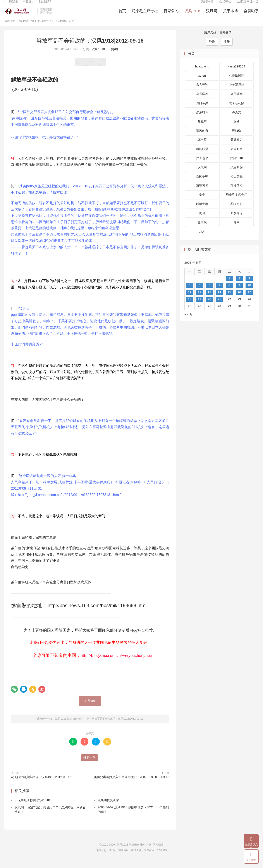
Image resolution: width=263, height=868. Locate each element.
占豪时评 (202, 119)
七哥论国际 (237, 83)
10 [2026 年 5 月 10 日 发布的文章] (249, 292)
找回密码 (45, 6)
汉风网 (212, 15)
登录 (212, 49)
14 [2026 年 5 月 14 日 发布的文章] (219, 299)
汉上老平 (202, 165)
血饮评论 (237, 220)
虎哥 (202, 220)
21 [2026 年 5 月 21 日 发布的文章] (219, 306)
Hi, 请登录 (11, 6)
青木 (237, 229)
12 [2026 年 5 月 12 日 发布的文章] (199, 299)
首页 (122, 15)
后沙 (237, 129)
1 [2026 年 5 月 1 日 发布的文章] (229, 285)
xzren (202, 83)
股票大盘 (202, 211)
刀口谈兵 (202, 110)
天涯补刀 (237, 147)
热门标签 (207, 6)
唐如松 (237, 138)
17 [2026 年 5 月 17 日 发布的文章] (249, 299)
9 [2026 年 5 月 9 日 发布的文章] (239, 292)
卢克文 (237, 119)
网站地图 (158, 852)
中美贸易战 (237, 92)
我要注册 (28, 6)
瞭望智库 (202, 193)
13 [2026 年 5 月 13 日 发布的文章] (210, 299)
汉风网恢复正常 (108, 807)
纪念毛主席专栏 (145, 15)
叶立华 (202, 129)
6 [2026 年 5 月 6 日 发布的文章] (210, 292)
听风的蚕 (202, 138)
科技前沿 (237, 193)
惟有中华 (89, 765)
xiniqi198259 (236, 74)
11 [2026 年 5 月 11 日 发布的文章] (189, 299)
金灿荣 (202, 229)
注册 (227, 49)
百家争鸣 (171, 15)
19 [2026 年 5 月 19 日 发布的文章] (199, 306)
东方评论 (202, 92)
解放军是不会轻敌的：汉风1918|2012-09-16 (90, 48)
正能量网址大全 (248, 6)
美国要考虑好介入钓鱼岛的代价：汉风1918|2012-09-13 (132, 784)
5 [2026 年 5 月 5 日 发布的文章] (199, 292)
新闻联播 (202, 156)
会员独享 (251, 15)
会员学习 (202, 101)
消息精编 (237, 174)
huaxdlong (202, 74)
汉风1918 (192, 15)
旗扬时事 (237, 156)
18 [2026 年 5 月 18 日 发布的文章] (189, 306)
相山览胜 (237, 184)
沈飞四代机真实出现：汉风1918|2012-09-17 (41, 784)
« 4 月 (188, 321)
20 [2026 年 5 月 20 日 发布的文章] (210, 306)
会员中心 (225, 6)
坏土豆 (202, 147)
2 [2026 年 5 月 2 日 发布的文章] (239, 285)
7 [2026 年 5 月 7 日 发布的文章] (219, 292)
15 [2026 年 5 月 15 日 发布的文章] (229, 299)
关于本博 (230, 15)
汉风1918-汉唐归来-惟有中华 (20, 15)
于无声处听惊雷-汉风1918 (32, 807)
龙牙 (202, 239)
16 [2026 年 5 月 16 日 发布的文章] (239, 299)
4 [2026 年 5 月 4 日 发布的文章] (189, 292)
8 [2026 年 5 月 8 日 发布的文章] (229, 292)
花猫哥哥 (237, 211)
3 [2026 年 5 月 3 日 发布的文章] (249, 285)
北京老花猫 (237, 110)
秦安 (202, 202)
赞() (114, 56)
